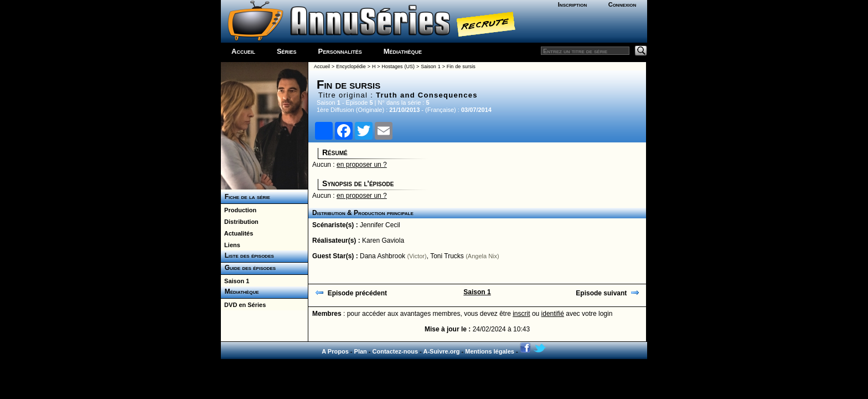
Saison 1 (235, 281)
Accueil (243, 51)
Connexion (622, 4)
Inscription (572, 4)
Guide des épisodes (248, 268)
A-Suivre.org (441, 351)
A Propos (335, 351)
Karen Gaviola (383, 241)
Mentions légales (490, 351)
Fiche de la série (246, 197)
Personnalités (340, 51)
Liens (231, 245)
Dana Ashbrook (383, 256)
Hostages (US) (398, 66)
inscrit (521, 314)
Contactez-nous (396, 351)
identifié (553, 314)
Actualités (237, 233)
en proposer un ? (362, 165)
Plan (361, 351)
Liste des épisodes (247, 255)
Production (239, 210)
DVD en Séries (243, 305)
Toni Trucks (447, 256)
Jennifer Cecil (380, 225)
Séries (287, 51)
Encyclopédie (351, 66)
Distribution (240, 222)
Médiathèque (403, 51)
